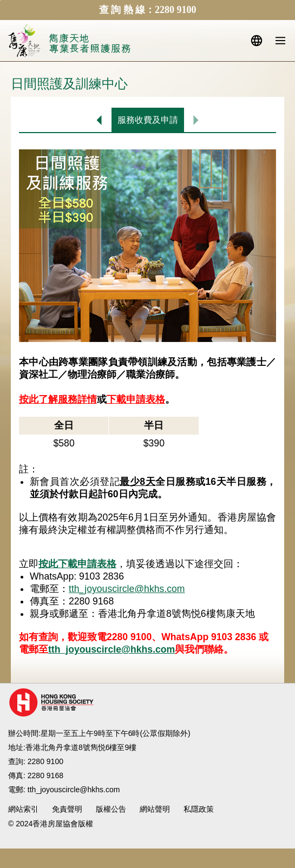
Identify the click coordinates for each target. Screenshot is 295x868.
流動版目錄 (280, 41)
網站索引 (23, 809)
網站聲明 (155, 809)
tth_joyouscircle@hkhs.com (127, 589)
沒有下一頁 (196, 120)
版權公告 (111, 809)
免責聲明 (67, 809)
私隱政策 (199, 809)
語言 (257, 41)
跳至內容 (0, 0)
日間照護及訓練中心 (99, 120)
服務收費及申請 (148, 120)
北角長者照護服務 (90, 44)
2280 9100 (45, 761)
